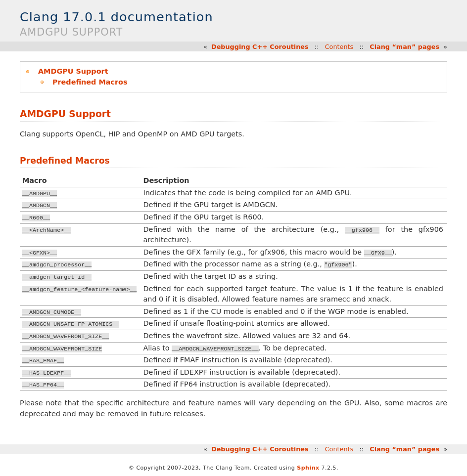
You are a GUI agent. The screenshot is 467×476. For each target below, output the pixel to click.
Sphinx (308, 468)
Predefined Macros (90, 82)
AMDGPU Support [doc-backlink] (65, 114)
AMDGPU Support (73, 71)
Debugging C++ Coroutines (260, 47)
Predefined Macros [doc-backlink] (65, 161)
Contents (339, 47)
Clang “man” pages (404, 47)
